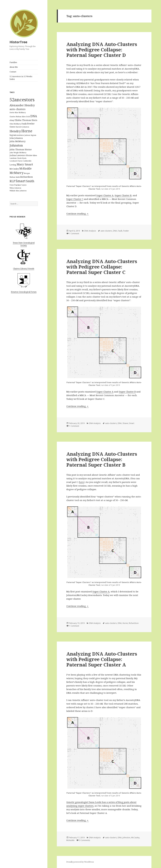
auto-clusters (106, 231)
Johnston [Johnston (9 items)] (16, 145)
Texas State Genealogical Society (24, 244)
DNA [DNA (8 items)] (34, 116)
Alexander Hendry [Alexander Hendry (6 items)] (22, 105)
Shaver (125, 423)
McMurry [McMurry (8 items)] (16, 173)
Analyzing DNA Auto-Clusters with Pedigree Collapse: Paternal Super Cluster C (102, 267)
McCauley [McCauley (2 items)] (14, 169)
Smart (132, 423)
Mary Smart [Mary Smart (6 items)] (25, 164)
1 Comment (74, 234)
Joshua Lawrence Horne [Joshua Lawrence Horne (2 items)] (21, 155)
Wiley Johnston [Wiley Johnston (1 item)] (15, 188)
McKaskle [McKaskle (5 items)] (26, 168)
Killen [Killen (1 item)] (35, 155)
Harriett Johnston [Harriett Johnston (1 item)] (22, 127)
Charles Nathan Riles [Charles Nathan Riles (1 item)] (18, 117)
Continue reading (78, 213)
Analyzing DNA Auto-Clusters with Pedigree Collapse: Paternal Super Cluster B (102, 459)
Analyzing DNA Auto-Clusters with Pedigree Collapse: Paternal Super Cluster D (102, 50)
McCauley (135, 838)
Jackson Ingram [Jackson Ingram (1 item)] (30, 135)
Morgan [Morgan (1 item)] (27, 173)
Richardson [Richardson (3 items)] (27, 177)
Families (13, 62)
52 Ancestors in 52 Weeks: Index (21, 78)
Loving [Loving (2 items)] (13, 165)
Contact (13, 72)
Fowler (126, 231)
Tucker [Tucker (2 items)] (17, 185)
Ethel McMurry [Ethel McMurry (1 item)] (15, 124)
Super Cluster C (75, 199)
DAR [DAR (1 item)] (28, 117)
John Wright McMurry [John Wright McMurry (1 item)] (18, 153)
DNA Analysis (90, 231)
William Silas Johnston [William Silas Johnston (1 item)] (18, 191)
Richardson (134, 623)
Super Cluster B (123, 195)
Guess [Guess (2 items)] (12, 127)
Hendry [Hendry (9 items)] (15, 131)
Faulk (120, 231)
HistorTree (18, 42)
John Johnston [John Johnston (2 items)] (16, 138)
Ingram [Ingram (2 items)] (13, 135)
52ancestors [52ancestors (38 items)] (22, 100)
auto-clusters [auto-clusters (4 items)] (17, 109)
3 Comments (85, 840)
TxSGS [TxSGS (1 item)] (24, 185)
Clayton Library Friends (24, 269)
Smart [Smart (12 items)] (21, 181)
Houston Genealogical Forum (24, 292)
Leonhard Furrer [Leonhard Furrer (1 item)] (16, 161)
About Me (14, 67)
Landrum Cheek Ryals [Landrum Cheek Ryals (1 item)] (18, 158)
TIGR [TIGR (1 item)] (12, 185)
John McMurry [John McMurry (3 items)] (17, 141)
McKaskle (70, 840)
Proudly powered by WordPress (80, 862)
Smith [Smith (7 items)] (30, 181)
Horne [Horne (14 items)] (27, 131)
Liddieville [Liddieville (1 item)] (27, 161)
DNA (115, 231)
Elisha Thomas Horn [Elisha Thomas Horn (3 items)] (26, 120)
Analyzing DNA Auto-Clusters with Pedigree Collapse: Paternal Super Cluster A (102, 659)
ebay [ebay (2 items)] (12, 120)
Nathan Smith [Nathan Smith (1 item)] (15, 177)
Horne (125, 623)
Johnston (126, 838)
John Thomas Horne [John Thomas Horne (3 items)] (21, 149)
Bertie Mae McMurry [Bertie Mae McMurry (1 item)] (18, 112)
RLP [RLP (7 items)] (12, 181)
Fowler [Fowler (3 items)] (31, 124)
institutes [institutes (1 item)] (20, 135)
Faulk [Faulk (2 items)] (24, 124)
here (82, 482)
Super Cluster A (105, 195)
